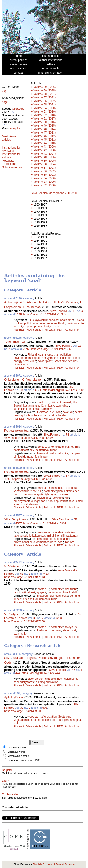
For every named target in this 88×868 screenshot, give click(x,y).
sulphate (56, 327)
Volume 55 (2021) (44, 105)
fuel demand (26, 457)
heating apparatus (46, 415)
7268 (59, 618)
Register (7, 770)
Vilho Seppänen (15, 519)
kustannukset (32, 406)
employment (21, 501)
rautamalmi (73, 536)
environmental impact (27, 358)
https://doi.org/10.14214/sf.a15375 (45, 314)
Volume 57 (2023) (44, 98)
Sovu (8, 658)
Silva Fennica (58, 311)
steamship (20, 634)
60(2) (5, 102)
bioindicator (21, 364)
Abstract (19, 330)
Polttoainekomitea (16, 430)
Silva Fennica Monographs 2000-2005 (55, 193)
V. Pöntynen (12, 566)
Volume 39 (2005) (44, 161)
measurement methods (51, 323)
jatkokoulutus (38, 536)
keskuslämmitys (43, 409)
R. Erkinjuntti (48, 302)
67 (67, 476)
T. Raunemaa (32, 307)
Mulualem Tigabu (25, 658)
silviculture (44, 498)
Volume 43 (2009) (44, 147)
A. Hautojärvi (13, 302)
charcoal (42, 539)
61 (22, 574)
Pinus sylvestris (37, 320)
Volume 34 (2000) (44, 178)
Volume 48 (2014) (44, 129)
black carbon (35, 679)
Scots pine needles (66, 361)
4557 (19, 523)
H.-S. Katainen (68, 302)
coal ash (57, 720)
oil (72, 412)
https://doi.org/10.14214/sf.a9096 (33, 438)
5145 (26, 349)
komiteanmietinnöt (62, 447)
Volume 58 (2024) (44, 94)
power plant (42, 327)
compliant (16, 128)
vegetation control (25, 720)
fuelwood (43, 412)
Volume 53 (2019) (44, 112)
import (17, 599)
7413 (46, 574)
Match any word (17, 748)
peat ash (69, 720)
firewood (42, 453)
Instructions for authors (11, 156)
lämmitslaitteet (23, 409)
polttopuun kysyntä (32, 494)
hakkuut (42, 488)
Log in (6, 781)
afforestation (49, 717)
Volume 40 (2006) (44, 157)
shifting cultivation (47, 682)
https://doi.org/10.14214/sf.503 (23, 711)
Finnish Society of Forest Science (54, 864)
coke (66, 412)
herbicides (44, 720)
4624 (7, 438)
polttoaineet (64, 402)
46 (74, 670)
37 (22, 708)
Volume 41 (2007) (44, 154)
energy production (25, 361)
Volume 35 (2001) (44, 175)
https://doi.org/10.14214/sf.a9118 (63, 390)
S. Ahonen (31, 302)
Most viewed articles (10, 138)
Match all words (16, 752)
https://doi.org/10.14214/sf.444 (41, 673)
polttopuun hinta (58, 592)
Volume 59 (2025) (44, 91)
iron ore (69, 542)
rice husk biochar (68, 679)
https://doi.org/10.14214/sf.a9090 (33, 479)
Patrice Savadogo (50, 658)
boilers (29, 415)
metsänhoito (57, 488)
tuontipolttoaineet (24, 592)
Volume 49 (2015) (44, 126)
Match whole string (18, 756)
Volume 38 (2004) (44, 164)
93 (21, 390)
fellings (35, 501)
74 (67, 435)
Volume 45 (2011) (44, 140)
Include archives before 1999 (24, 760)
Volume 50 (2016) (44, 122)
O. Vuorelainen (32, 380)
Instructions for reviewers (11, 149)
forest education (59, 539)
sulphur (28, 327)
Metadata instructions (9, 162)
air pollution (28, 323)
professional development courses (35, 542)
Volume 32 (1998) (44, 185)
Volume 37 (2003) (44, 168)
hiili (53, 402)
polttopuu (43, 402)
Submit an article (12, 167)
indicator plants (70, 358)
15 (75, 311)
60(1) (5, 91)
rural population (57, 501)
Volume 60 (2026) (44, 87)
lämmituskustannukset (55, 406)
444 (18, 673)
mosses (50, 355)
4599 (7, 479)
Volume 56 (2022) (44, 101)
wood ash (33, 717)
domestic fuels (48, 599)
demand (34, 504)
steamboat (69, 630)
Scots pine (66, 320)
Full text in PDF (53, 330)
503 (45, 708)
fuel (52, 412)
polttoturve (42, 450)
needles (54, 320)
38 (35, 618)
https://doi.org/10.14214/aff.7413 (25, 577)
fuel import (42, 457)
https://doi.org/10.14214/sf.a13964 (45, 523)
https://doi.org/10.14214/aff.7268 (25, 621)
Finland (79, 320)
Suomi (18, 406)
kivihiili (74, 592)
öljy (75, 402)
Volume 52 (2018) (44, 115)
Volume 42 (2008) (44, 150)
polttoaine (50, 491)
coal (16, 323)
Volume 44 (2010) (44, 143)
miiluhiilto (53, 536)
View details (34, 330)
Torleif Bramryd (14, 342)
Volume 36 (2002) (44, 171)
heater (62, 415)
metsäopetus (46, 532)
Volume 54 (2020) (44, 108)
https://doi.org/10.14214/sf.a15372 (52, 349)
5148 (19, 314)
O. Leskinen (12, 380)
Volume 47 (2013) (44, 133)
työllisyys (50, 494)
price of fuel (30, 599)
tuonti (54, 450)
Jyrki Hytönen (13, 697)
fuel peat (75, 453)
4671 (38, 390)
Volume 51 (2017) (44, 119)
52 (76, 519)
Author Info (72, 330)
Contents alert (11, 794)
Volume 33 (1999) (44, 182)
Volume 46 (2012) (44, 136)
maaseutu (64, 494)
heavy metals (50, 358)
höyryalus (71, 627)
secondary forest (24, 682)
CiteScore (18, 109)
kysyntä (41, 592)
